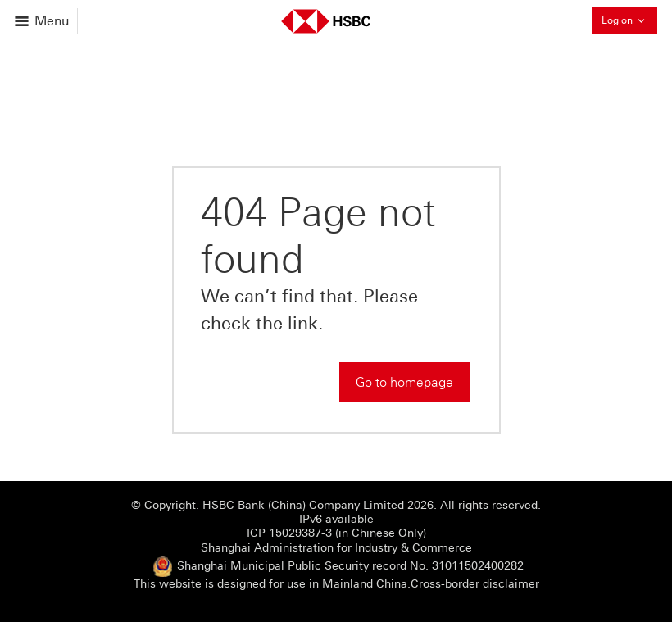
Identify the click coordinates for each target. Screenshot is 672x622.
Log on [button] (629, 20)
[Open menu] (43, 21)
